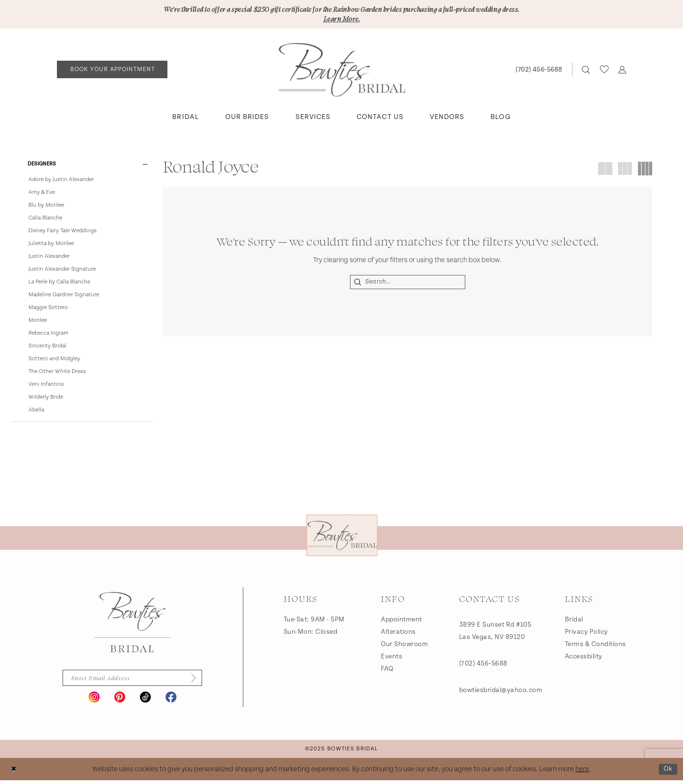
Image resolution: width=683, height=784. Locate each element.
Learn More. (341, 19)
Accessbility (584, 659)
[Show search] (586, 70)
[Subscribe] (193, 681)
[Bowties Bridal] (133, 625)
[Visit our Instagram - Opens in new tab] (94, 701)
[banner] (342, 71)
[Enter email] (132, 681)
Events (392, 659)
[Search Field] (408, 283)
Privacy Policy (586, 634)
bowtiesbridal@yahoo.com (501, 693)
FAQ (387, 671)
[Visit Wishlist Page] (604, 70)
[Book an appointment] (112, 70)
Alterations (398, 634)
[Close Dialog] (14, 773)
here (582, 773)
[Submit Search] (358, 283)
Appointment (401, 622)
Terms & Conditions (595, 647)
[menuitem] (112, 70)
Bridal (574, 622)
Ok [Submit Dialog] (668, 772)
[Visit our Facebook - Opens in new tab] (171, 701)
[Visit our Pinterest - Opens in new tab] (120, 701)
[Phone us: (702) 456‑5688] (539, 70)
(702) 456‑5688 (483, 666)
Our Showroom (404, 647)
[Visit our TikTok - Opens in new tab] (145, 701)
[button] (622, 70)
